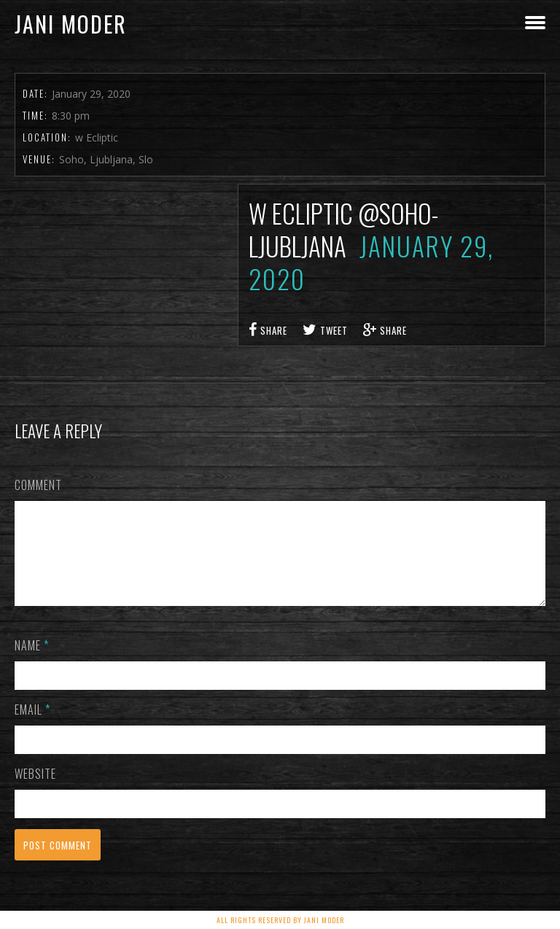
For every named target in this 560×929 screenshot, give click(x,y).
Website (35, 791)
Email (32, 727)
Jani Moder (71, 24)
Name (32, 663)
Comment (38, 485)
